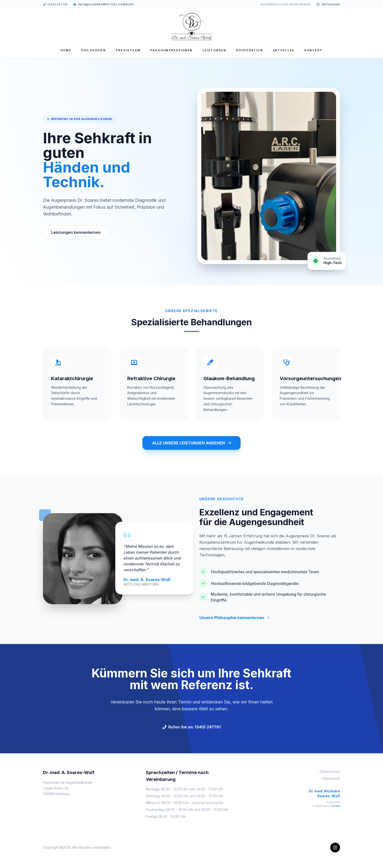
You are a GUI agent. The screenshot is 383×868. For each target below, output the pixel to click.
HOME (66, 50)
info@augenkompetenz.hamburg (104, 4)
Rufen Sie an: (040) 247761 (191, 727)
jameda (336, 806)
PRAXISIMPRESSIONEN (171, 50)
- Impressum (330, 778)
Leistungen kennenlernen (76, 232)
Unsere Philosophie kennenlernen (234, 618)
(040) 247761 (55, 4)
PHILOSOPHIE (94, 50)
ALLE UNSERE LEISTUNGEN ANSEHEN (191, 443)
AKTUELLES (284, 50)
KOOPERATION (250, 50)
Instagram (328, 4)
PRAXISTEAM (128, 50)
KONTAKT (313, 50)
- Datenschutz (329, 771)
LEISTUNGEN (214, 50)
